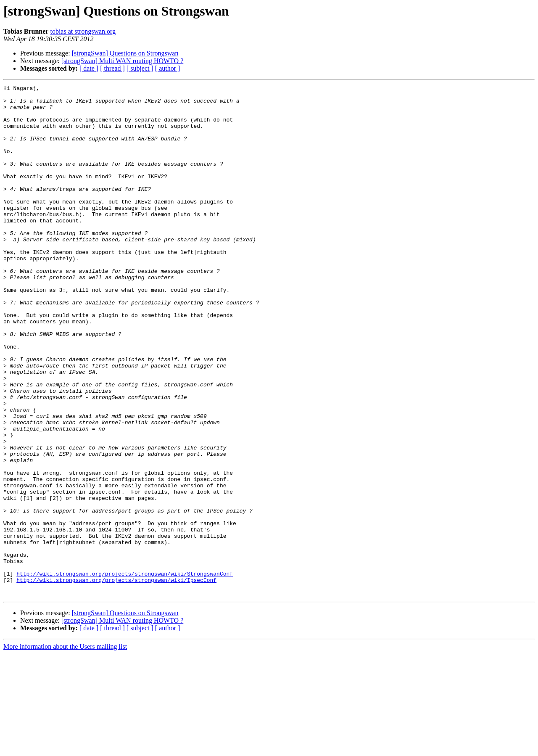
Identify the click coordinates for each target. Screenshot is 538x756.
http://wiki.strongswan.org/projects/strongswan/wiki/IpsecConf (116, 679)
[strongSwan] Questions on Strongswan (125, 53)
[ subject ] (140, 68)
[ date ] (89, 68)
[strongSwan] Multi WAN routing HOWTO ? (123, 61)
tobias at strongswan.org (83, 31)
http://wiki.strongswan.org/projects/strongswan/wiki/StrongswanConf (125, 672)
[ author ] (168, 68)
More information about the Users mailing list (65, 749)
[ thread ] (112, 68)
